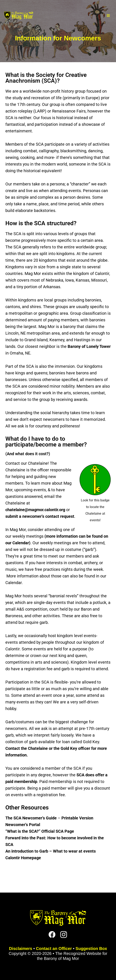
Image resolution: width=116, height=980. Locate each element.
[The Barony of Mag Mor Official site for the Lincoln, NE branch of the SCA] (19, 16)
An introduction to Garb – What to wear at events (51, 851)
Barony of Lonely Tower (89, 346)
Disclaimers (20, 949)
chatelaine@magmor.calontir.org (35, 510)
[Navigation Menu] (108, 16)
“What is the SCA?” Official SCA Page (40, 831)
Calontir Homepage (23, 858)
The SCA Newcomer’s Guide (31, 818)
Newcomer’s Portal (23, 825)
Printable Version (77, 818)
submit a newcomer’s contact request (40, 516)
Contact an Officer (54, 949)
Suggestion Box (91, 949)
